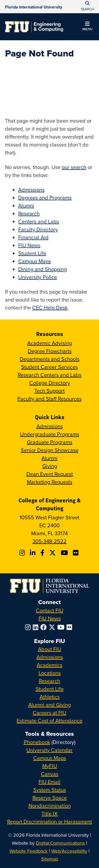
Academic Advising (49, 343)
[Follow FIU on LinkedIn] (37, 627)
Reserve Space (50, 798)
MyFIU (50, 766)
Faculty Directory (38, 229)
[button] (87, 27)
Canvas (50, 774)
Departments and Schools (50, 359)
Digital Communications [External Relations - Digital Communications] (60, 843)
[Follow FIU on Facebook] (45, 627)
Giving (50, 466)
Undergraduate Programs (50, 434)
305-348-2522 (49, 541)
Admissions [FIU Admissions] (50, 657)
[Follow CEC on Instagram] (23, 553)
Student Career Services (49, 367)
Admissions (31, 190)
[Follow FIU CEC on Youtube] (65, 553)
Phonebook (37, 742)
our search (74, 167)
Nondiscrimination (50, 806)
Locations (50, 673)
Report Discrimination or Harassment (49, 821)
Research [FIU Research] (49, 681)
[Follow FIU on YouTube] (62, 627)
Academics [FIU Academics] (49, 665)
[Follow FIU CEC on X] (53, 553)
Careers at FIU (49, 713)
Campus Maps (35, 261)
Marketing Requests (50, 482)
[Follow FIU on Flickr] (70, 627)
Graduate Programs (50, 442)
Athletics (50, 697)
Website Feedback (29, 851)
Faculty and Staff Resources (49, 399)
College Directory (50, 383)
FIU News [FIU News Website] (50, 618)
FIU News (29, 245)
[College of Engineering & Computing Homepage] (34, 27)
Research (29, 213)
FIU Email (49, 782)
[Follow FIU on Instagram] (29, 627)
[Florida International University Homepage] (34, 7)
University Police (38, 277)
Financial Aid (33, 237)
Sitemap (50, 859)
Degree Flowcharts (50, 351)
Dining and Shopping (43, 269)
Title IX (49, 814)
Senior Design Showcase (50, 450)
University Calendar (49, 750)
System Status (50, 790)
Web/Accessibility (69, 851)
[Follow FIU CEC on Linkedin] (33, 553)
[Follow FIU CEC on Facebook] (43, 553)
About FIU (50, 649)
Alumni (26, 205)
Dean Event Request (50, 474)
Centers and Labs (39, 221)
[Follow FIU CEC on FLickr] (76, 553)
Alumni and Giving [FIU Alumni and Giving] (49, 705)
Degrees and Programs (45, 198)
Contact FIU (50, 610)
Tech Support (49, 391)
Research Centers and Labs (49, 375)
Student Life (32, 253)
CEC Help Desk (50, 307)
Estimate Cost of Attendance (49, 721)
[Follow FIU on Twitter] (53, 627)
